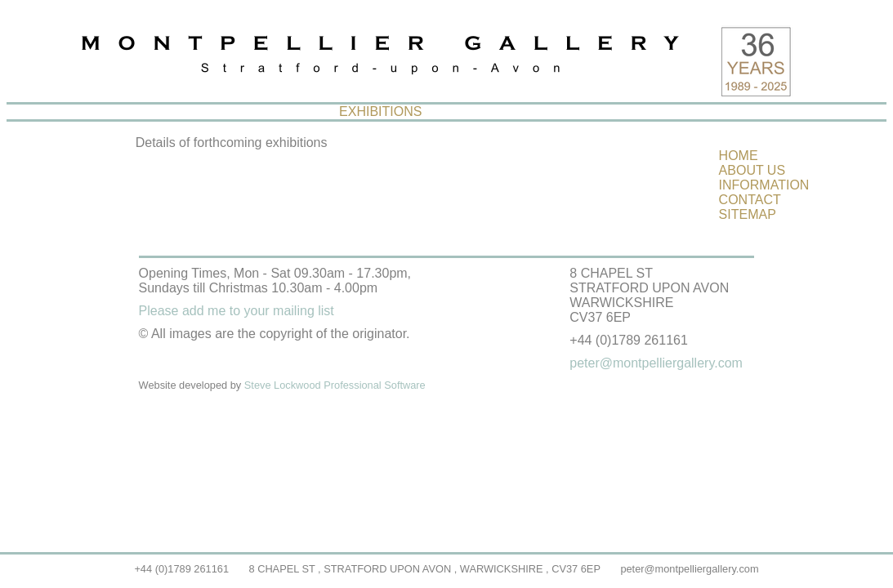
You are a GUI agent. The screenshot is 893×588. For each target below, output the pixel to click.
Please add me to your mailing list (237, 311)
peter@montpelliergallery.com (689, 569)
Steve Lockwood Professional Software (335, 385)
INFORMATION (764, 185)
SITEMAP (748, 214)
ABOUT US (752, 170)
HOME (739, 156)
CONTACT (750, 200)
